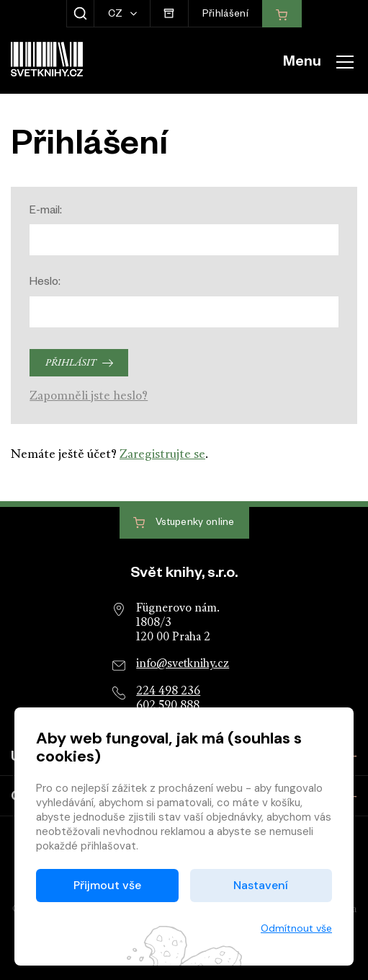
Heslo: (45, 283)
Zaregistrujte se (162, 455)
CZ (117, 16)
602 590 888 (168, 706)
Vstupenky (184, 523)
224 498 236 (168, 692)
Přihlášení (225, 16)
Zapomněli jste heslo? (89, 396)
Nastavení (261, 885)
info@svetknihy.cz (183, 664)
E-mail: (46, 212)
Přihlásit (71, 363)
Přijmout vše (107, 885)
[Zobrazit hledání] (80, 14)
